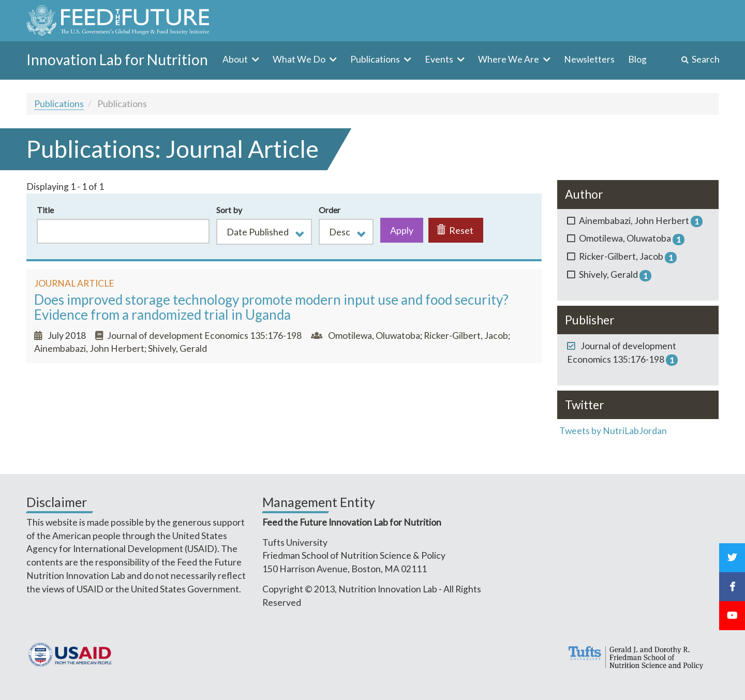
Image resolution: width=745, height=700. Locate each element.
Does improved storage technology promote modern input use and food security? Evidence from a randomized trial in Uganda (271, 307)
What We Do (300, 59)
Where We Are (509, 59)
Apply (402, 230)
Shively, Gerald (177, 348)
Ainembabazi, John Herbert (89, 348)
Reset (455, 230)
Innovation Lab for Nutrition (117, 59)
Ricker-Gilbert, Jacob (466, 336)
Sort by (229, 210)
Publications (376, 59)
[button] (264, 232)
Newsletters (589, 59)
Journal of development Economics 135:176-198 (204, 336)
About (236, 59)
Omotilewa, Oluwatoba (374, 336)
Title (45, 210)
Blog (637, 59)
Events (440, 59)
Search (706, 59)
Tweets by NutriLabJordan (614, 431)
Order (330, 210)
